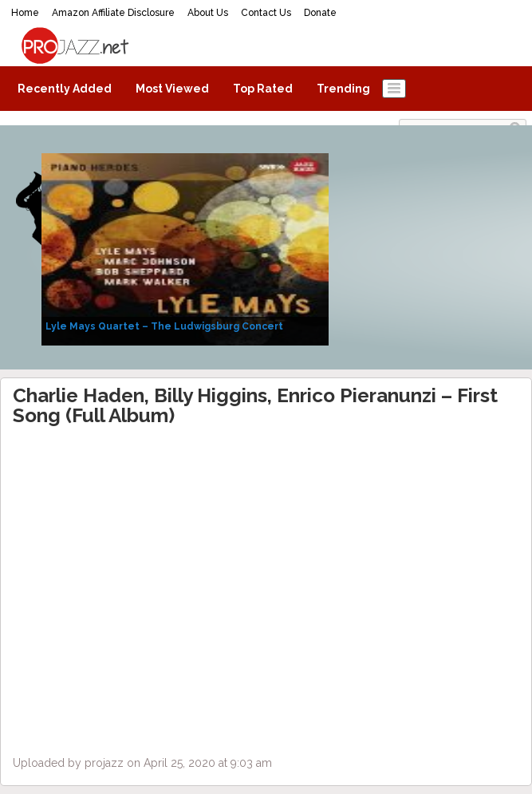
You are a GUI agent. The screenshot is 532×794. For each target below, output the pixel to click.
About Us (208, 13)
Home (25, 13)
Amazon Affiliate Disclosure (113, 13)
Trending (343, 89)
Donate (320, 13)
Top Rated (263, 89)
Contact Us (266, 13)
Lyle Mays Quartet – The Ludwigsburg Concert (164, 326)
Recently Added (65, 89)
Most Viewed (172, 89)
